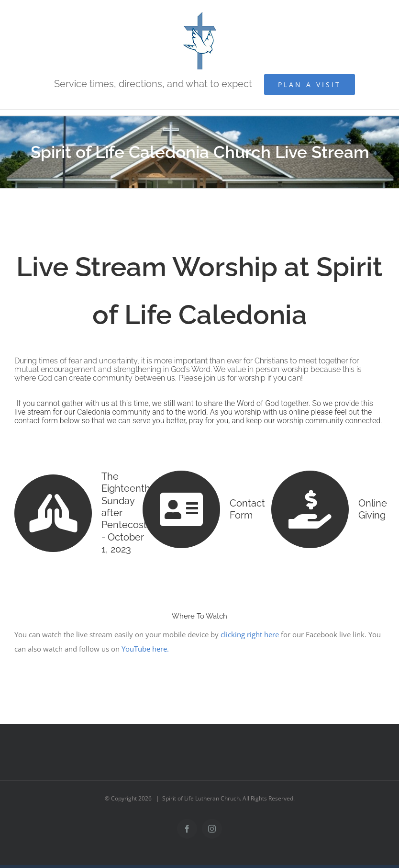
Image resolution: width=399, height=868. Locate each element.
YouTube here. (145, 645)
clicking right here (250, 631)
